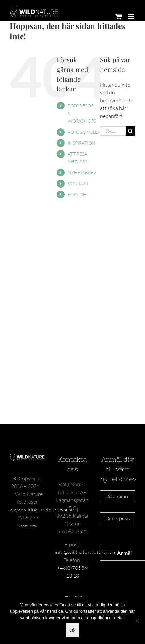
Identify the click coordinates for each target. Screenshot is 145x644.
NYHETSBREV (82, 172)
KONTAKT (78, 183)
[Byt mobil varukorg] (119, 16)
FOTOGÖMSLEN (85, 132)
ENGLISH (77, 195)
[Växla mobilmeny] (132, 16)
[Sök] (130, 131)
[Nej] (137, 621)
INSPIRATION (82, 143)
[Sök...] (113, 131)
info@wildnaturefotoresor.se (87, 552)
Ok (73, 630)
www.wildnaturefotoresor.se (42, 510)
